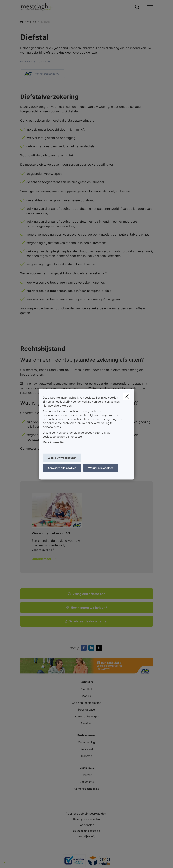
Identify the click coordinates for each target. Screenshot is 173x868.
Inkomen (87, 756)
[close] (127, 396)
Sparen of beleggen (87, 716)
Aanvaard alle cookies (62, 468)
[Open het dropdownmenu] (149, 7)
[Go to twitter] (100, 648)
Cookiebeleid (86, 825)
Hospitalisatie (86, 710)
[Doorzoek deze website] (137, 7)
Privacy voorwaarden (86, 819)
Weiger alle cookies (101, 468)
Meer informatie (53, 442)
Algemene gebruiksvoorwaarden (86, 814)
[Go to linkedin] (92, 648)
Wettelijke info (86, 836)
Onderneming (86, 742)
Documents (87, 782)
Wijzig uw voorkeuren (62, 458)
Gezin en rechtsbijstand (87, 703)
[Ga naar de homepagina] (39, 7)
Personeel (87, 749)
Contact (87, 775)
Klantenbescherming (87, 789)
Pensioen (86, 723)
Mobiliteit (86, 689)
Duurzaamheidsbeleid (87, 831)
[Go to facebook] (84, 648)
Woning (87, 696)
